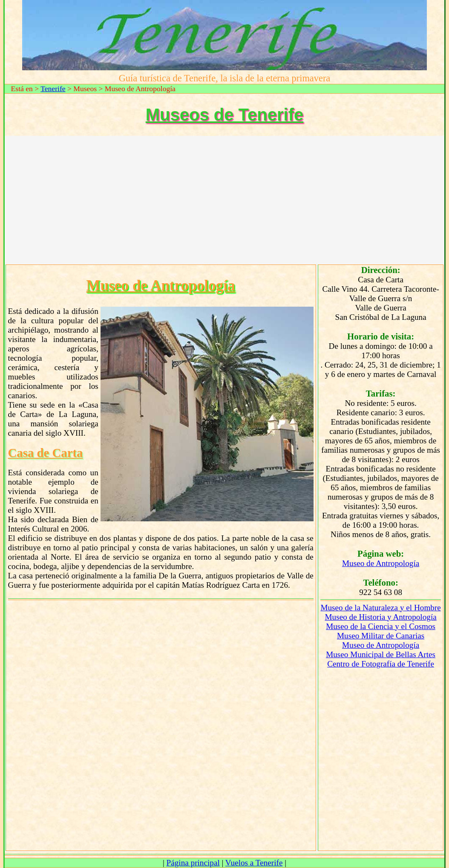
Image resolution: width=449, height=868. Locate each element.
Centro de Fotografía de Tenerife (381, 664)
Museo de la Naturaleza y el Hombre (380, 608)
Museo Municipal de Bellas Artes (381, 654)
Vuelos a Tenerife (254, 863)
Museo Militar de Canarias (381, 636)
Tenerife (53, 89)
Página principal (193, 863)
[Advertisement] (225, 200)
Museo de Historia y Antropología (381, 617)
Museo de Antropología (381, 563)
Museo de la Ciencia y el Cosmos (381, 626)
